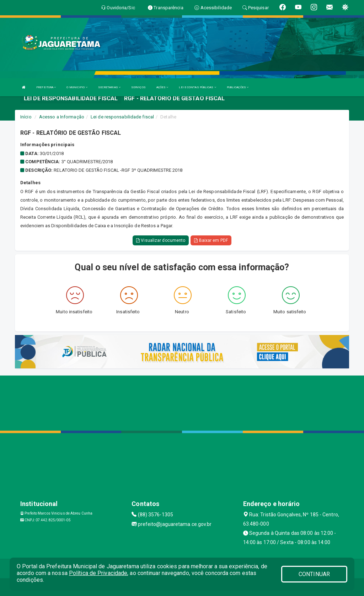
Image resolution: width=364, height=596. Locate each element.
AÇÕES (162, 87)
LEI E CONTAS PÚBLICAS (197, 87)
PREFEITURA (46, 87)
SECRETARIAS (109, 87)
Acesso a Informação (62, 117)
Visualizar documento (161, 240)
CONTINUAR (314, 574)
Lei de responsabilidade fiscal (122, 117)
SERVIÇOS (138, 87)
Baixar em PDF (211, 240)
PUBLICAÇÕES (238, 87)
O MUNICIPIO (77, 87)
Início (26, 117)
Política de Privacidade (98, 573)
